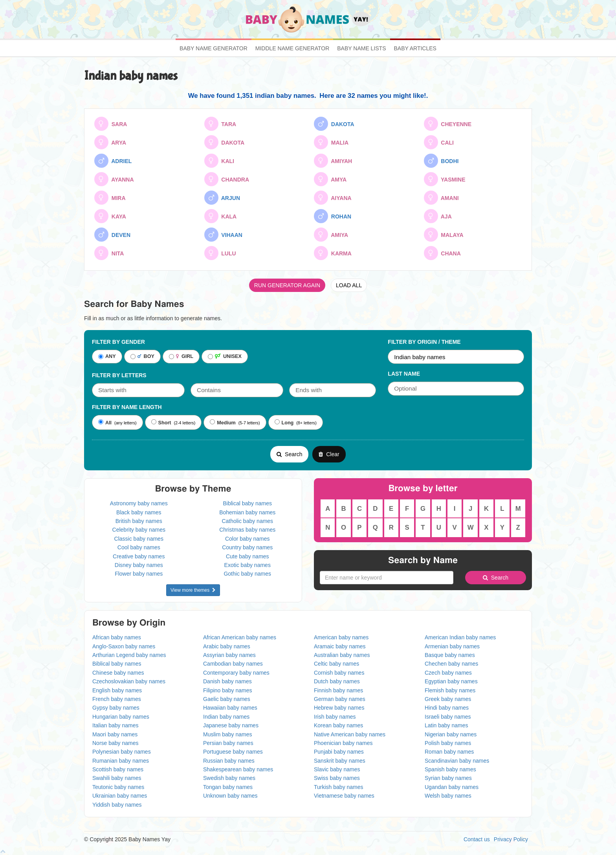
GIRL (181, 357)
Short (161, 422)
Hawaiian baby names (230, 708)
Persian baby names (228, 743)
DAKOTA (334, 124)
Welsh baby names (448, 796)
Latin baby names (446, 725)
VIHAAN (223, 235)
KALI (219, 161)
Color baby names (247, 539)
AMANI (441, 198)
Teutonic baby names (118, 787)
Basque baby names (450, 655)
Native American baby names (350, 734)
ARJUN (222, 198)
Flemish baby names (450, 690)
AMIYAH (333, 161)
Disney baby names (139, 565)
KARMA (333, 253)
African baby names (117, 637)
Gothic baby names (247, 574)
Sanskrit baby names (340, 761)
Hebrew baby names (339, 708)
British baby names (139, 521)
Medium (223, 422)
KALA (221, 216)
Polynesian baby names (122, 752)
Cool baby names (139, 547)
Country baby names (247, 547)
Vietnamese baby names (344, 796)
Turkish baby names (339, 787)
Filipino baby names (228, 690)
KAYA (110, 216)
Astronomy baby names (139, 503)
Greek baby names (448, 699)
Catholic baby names (247, 521)
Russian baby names (229, 761)
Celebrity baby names (139, 530)
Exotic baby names (247, 565)
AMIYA (331, 235)
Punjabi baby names (339, 752)
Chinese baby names (118, 673)
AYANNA (114, 179)
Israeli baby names (448, 717)
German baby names (340, 699)
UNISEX (225, 357)
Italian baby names (115, 725)
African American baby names (240, 637)
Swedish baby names (229, 778)
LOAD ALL (349, 285)
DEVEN (112, 235)
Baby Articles (415, 48)
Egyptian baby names (451, 681)
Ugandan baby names (452, 787)
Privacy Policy (511, 839)
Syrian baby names (448, 778)
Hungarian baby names (121, 717)
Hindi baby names (447, 708)
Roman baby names (449, 752)
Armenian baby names (452, 646)
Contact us (477, 839)
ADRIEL (113, 161)
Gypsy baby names (116, 708)
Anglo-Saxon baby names (124, 646)
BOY (142, 357)
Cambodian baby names (233, 664)
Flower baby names (139, 574)
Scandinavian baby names (457, 761)
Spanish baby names (450, 769)
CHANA (442, 253)
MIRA (110, 198)
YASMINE (445, 179)
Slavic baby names (337, 769)
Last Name (404, 374)
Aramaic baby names (340, 646)
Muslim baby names (228, 734)
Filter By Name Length (127, 407)
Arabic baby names (227, 646)
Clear (329, 454)
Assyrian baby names (229, 655)
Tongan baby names (228, 787)
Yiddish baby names (117, 805)
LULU (220, 253)
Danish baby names (227, 681)
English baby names (117, 690)
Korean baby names (338, 725)
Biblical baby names (247, 503)
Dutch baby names (337, 681)
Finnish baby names (338, 690)
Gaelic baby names (227, 699)
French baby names (117, 699)
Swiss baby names (337, 778)
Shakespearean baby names (238, 769)
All (105, 422)
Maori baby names (115, 734)
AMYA (330, 179)
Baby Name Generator (214, 48)
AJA (438, 216)
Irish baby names (335, 717)
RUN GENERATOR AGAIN (287, 285)
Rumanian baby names (121, 761)
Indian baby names (226, 717)
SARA (111, 124)
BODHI (441, 161)
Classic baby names (139, 539)
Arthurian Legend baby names (129, 655)
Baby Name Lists (361, 48)
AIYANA (333, 198)
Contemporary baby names (236, 673)
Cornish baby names (339, 673)
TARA (220, 124)
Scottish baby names (118, 769)
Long (284, 422)
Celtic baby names (336, 664)
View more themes (193, 590)
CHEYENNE (448, 124)
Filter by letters (119, 375)
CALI (439, 142)
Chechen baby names (451, 664)
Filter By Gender (118, 342)
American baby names (341, 637)
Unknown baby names (230, 796)
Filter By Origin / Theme (424, 342)
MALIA (331, 142)
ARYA (110, 142)
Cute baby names (247, 556)
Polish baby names (448, 743)
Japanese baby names (231, 725)
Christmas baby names (247, 530)
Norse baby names (115, 743)
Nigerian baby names (451, 734)
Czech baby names (448, 673)
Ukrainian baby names (120, 796)
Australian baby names (342, 655)
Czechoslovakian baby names (129, 681)
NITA (109, 253)
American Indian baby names (460, 637)
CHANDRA (227, 179)
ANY (107, 357)
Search (289, 454)
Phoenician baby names (343, 743)
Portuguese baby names (233, 752)
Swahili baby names (117, 778)
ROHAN (333, 216)
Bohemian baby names (247, 512)
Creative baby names (139, 556)
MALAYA (444, 235)
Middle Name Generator (292, 48)
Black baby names (139, 512)
